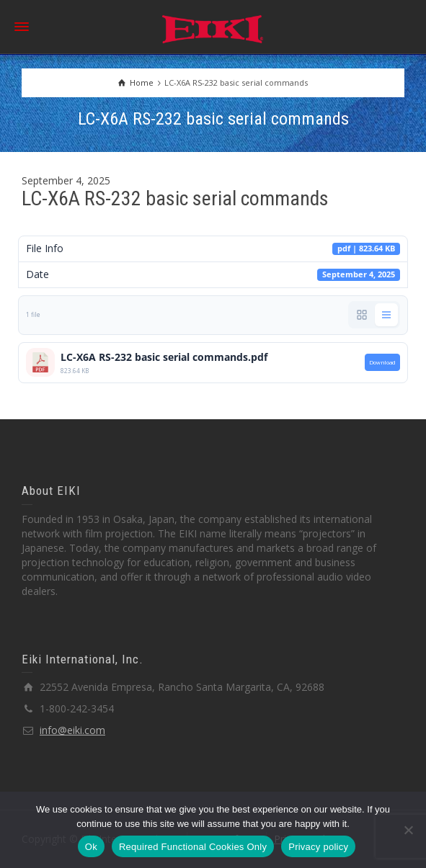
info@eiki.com (72, 730)
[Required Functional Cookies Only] (408, 830)
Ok (91, 847)
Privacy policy (318, 847)
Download (382, 362)
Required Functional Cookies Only (193, 847)
